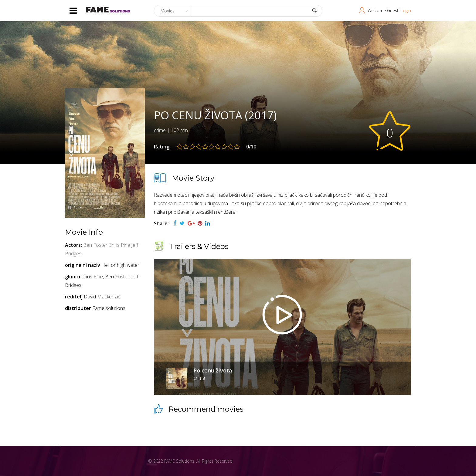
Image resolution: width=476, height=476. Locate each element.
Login (406, 10)
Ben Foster (95, 245)
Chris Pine (119, 245)
